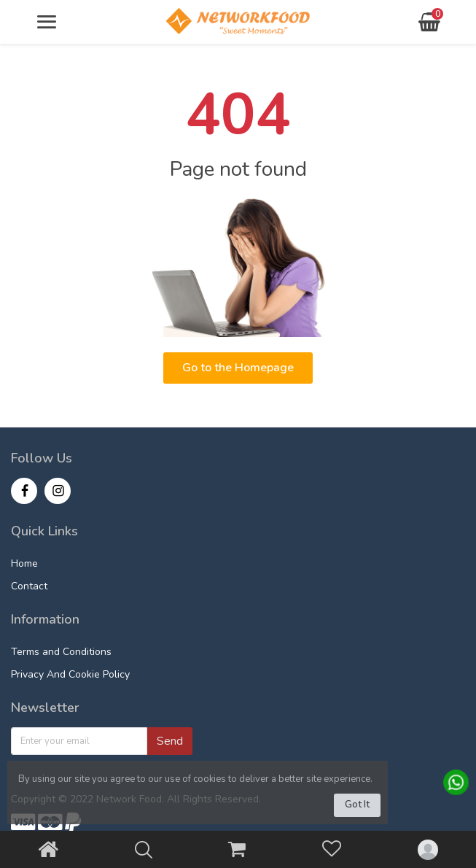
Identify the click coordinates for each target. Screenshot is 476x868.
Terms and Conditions (61, 652)
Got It (357, 805)
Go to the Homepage (238, 368)
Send (170, 741)
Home (24, 563)
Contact (29, 586)
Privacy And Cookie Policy (70, 674)
